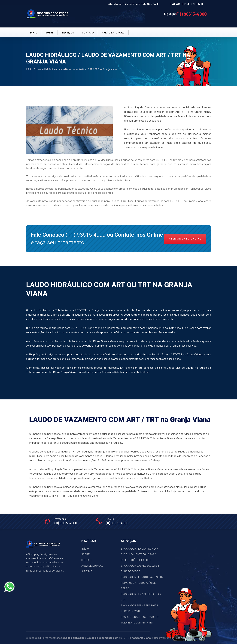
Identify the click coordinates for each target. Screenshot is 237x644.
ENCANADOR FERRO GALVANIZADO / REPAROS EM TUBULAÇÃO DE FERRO (142, 583)
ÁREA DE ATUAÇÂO (113, 32)
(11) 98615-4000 (192, 14)
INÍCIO (34, 32)
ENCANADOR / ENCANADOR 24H (140, 548)
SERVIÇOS (68, 32)
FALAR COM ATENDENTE (187, 4)
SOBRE (49, 32)
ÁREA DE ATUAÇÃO (92, 566)
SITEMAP (87, 571)
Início (29, 69)
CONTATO (88, 32)
